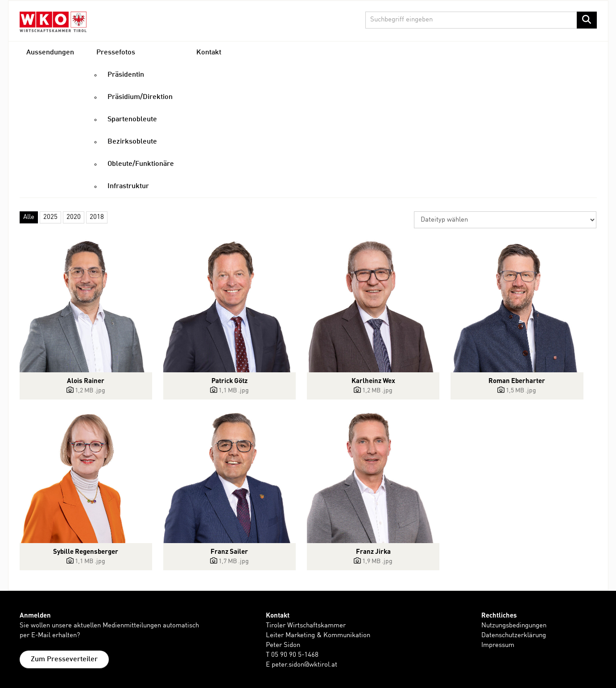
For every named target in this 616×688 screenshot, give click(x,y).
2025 (50, 217)
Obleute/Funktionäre (141, 164)
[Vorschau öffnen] (86, 306)
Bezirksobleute (132, 142)
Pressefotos (116, 53)
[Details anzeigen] (86, 391)
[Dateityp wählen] (505, 220)
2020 (74, 217)
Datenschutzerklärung (514, 636)
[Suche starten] (587, 20)
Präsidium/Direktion (140, 97)
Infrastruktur (128, 186)
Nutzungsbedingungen (514, 626)
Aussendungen (50, 53)
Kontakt (209, 53)
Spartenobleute (132, 119)
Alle (29, 217)
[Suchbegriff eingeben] (481, 20)
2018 (97, 217)
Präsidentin (126, 75)
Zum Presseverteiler (64, 659)
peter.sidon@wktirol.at (304, 665)
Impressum (498, 645)
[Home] (53, 22)
